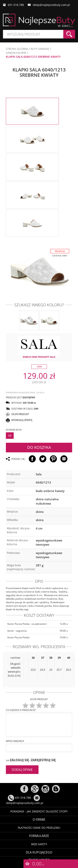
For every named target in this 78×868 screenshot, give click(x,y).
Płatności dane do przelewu (39, 826)
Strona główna (17, 49)
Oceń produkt (39, 697)
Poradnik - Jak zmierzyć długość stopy (39, 809)
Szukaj (69, 34)
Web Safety (39, 842)
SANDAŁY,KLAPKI (16, 53)
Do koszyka (39, 446)
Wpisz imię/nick (15, 739)
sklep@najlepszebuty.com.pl (51, 5)
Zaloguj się (19, 758)
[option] (32, 111)
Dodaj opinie (22, 768)
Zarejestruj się (43, 758)
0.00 (38, 864)
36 (10, 434)
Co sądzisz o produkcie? (21, 708)
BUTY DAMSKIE (40, 49)
